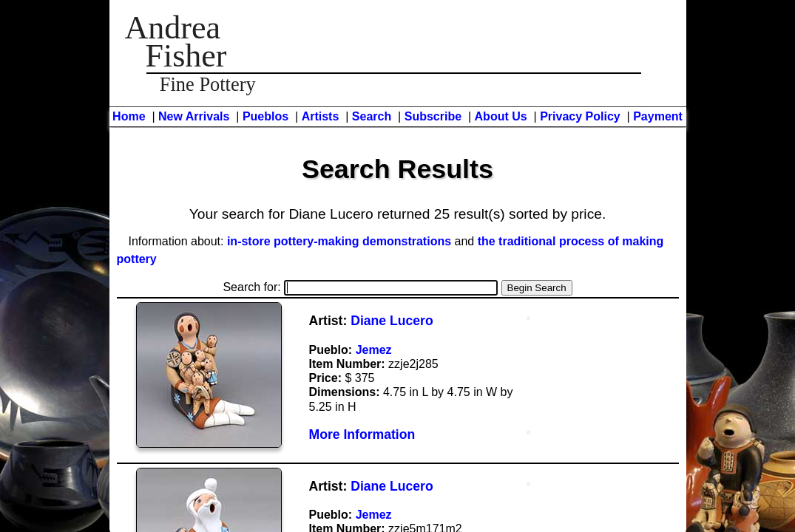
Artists (321, 116)
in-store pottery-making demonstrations (339, 241)
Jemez (374, 350)
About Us (501, 116)
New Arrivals (194, 116)
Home (129, 116)
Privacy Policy (580, 116)
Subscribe (433, 116)
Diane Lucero (392, 321)
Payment (658, 116)
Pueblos (265, 116)
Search (372, 116)
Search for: (360, 287)
